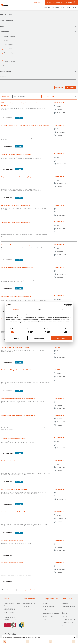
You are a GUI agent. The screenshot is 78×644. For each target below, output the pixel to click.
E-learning (7, 57)
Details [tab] (39, 309)
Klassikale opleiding (9, 36)
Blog (64, 610)
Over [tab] (62, 309)
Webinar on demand (9, 61)
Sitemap (45, 603)
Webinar (6, 41)
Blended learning (9, 53)
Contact (74, 7)
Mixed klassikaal (8, 45)
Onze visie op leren (69, 607)
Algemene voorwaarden (51, 613)
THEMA (2, 26)
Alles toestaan (61, 338)
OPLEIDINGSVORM (5, 32)
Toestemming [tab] (16, 309)
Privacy (45, 619)
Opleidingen (47, 7)
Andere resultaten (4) (20, 96)
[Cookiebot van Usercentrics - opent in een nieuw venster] (65, 305)
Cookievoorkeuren (49, 616)
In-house (63, 7)
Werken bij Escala (68, 623)
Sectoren (46, 610)
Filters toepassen (70, 87)
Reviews (65, 603)
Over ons (65, 616)
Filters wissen (59, 87)
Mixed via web (8, 49)
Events (69, 7)
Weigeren (17, 338)
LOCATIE (2, 66)
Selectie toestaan (39, 338)
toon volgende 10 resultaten (29, 590)
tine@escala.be (9, 612)
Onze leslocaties (48, 607)
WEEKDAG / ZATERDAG (6, 71)
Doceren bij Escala (68, 619)
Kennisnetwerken (55, 7)
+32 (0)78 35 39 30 (10, 609)
